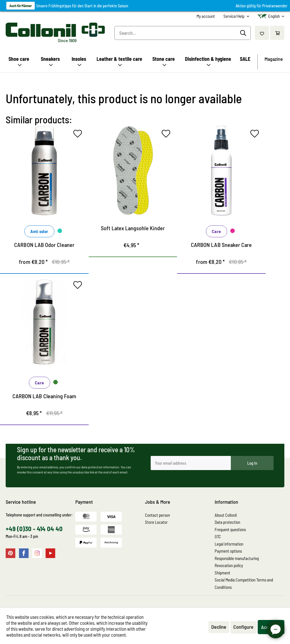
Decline (219, 627)
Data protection (227, 522)
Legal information (229, 544)
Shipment (222, 573)
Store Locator (156, 522)
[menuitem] (206, 16)
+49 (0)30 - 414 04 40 (34, 529)
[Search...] (183, 33)
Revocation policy (229, 565)
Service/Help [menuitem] (234, 16)
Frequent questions (230, 529)
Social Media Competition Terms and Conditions (244, 583)
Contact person (157, 515)
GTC (218, 537)
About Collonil (226, 515)
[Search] (244, 33)
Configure (243, 627)
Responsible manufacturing (237, 558)
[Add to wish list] (79, 135)
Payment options (228, 551)
